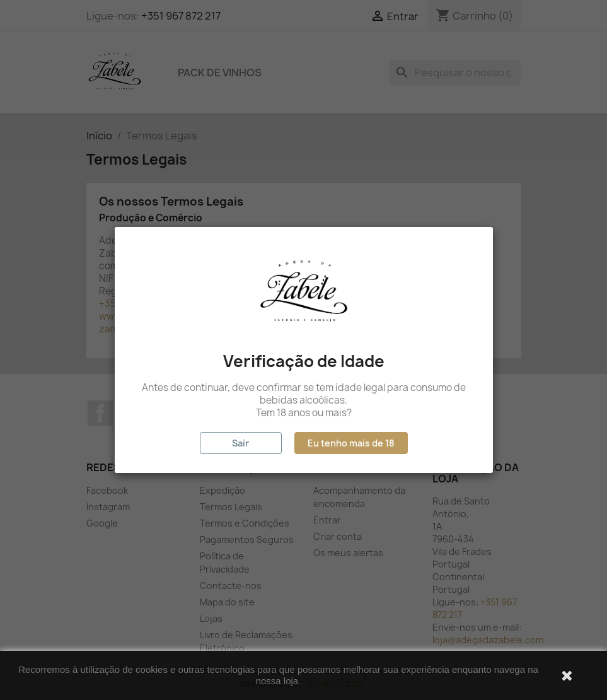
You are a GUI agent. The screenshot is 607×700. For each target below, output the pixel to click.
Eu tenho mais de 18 (351, 443)
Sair (240, 443)
